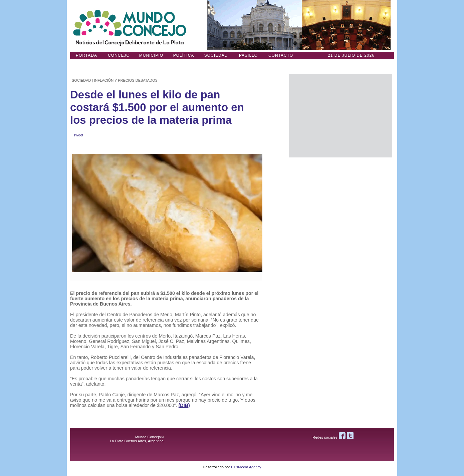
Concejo (119, 55)
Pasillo (248, 55)
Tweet (78, 135)
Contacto (281, 55)
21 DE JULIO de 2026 (351, 55)
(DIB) (184, 405)
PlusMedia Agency (246, 467)
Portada (86, 55)
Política (184, 55)
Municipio (151, 55)
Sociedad (216, 55)
